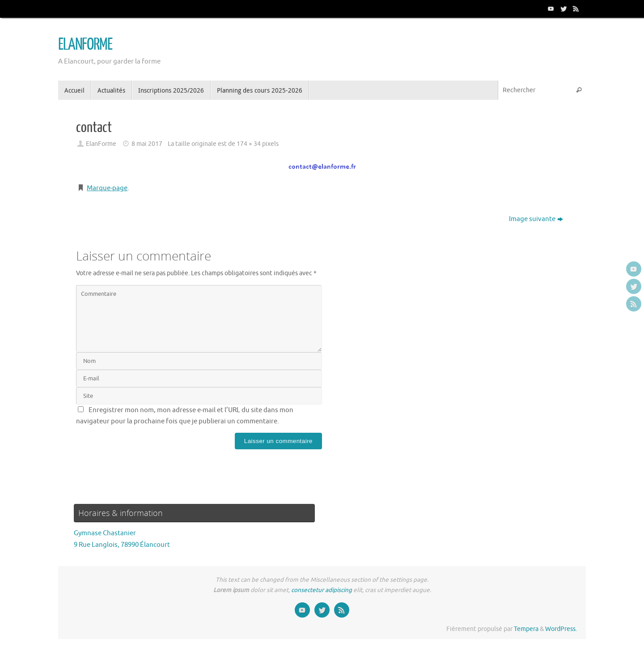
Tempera (526, 629)
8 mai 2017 (147, 144)
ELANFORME (85, 45)
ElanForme (101, 144)
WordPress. (561, 629)
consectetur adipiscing (322, 590)
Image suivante (536, 219)
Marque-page (107, 188)
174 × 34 (249, 144)
